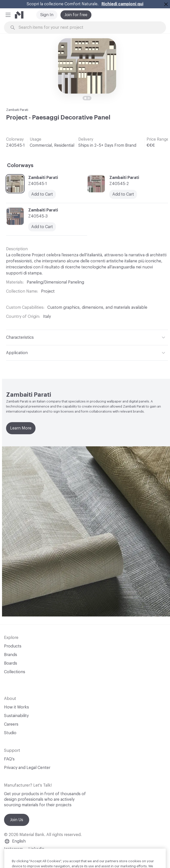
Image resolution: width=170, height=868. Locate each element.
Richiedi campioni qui (122, 4)
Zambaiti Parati (17, 110)
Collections (15, 672)
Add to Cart (42, 194)
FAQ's (9, 759)
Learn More (21, 428)
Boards (11, 663)
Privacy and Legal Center (27, 768)
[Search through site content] (88, 28)
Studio (10, 733)
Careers (11, 724)
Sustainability (16, 716)
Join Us (17, 820)
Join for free (76, 15)
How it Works (16, 707)
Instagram (13, 849)
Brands (11, 655)
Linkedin (36, 849)
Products (13, 646)
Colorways (20, 166)
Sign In (47, 15)
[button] (8, 15)
